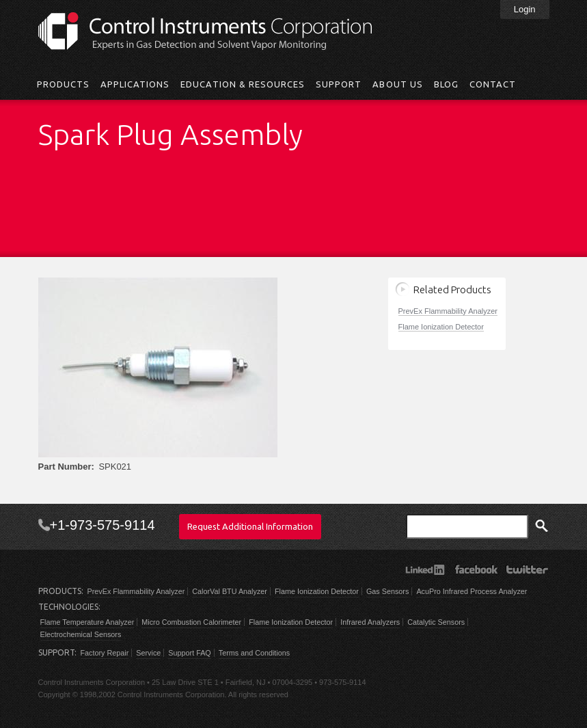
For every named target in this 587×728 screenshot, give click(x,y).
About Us (397, 84)
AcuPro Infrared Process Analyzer (472, 591)
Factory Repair (105, 653)
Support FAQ (189, 653)
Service (148, 653)
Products (63, 84)
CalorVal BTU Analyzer (230, 591)
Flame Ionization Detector (441, 327)
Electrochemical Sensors (81, 634)
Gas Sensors (387, 591)
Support (339, 84)
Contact (493, 84)
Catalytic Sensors (436, 622)
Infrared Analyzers (370, 622)
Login (525, 9)
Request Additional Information (250, 526)
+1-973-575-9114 (103, 525)
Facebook (476, 569)
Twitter (527, 569)
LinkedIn (425, 569)
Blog (446, 84)
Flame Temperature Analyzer (87, 622)
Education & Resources (243, 84)
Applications (135, 84)
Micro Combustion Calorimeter (191, 622)
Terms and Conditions (254, 653)
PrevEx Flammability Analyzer (448, 311)
